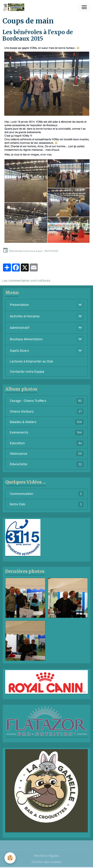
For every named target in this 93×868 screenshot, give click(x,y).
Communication (47, 494)
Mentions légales (47, 856)
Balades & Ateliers (47, 422)
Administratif (20, 328)
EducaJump (47, 464)
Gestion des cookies (46, 862)
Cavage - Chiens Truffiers (47, 401)
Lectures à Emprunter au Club (31, 361)
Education (47, 443)
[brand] (15, 7)
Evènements (47, 433)
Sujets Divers (19, 351)
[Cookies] (10, 858)
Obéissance (47, 454)
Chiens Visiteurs (47, 412)
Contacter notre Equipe (27, 372)
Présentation (19, 305)
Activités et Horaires (25, 316)
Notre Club (47, 504)
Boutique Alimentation (26, 339)
